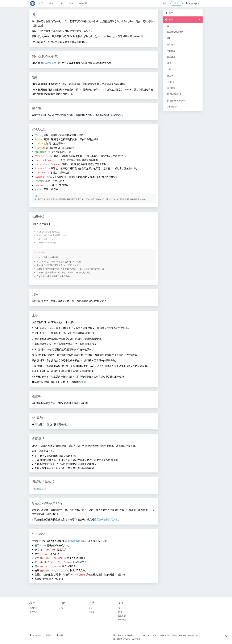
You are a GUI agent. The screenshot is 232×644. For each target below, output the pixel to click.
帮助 (169, 19)
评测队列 (33, 608)
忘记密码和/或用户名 (176, 100)
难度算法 (171, 88)
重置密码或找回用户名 (106, 519)
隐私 (120, 612)
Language (193, 3)
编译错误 (171, 57)
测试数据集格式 (174, 94)
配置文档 (41, 489)
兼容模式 (50, 635)
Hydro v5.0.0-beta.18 (179, 635)
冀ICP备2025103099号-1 (124, 635)
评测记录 (83, 3)
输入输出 (171, 44)
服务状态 (33, 612)
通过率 (170, 76)
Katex (43, 545)
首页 (41, 3)
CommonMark (72, 541)
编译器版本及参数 (175, 32)
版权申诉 (122, 620)
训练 (51, 3)
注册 (177, 3)
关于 (169, 13)
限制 (84, 382)
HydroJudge (50, 63)
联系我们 (92, 612)
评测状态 (171, 51)
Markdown (172, 107)
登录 (165, 3)
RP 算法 (170, 82)
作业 (71, 3)
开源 (61, 608)
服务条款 (122, 616)
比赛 (61, 3)
